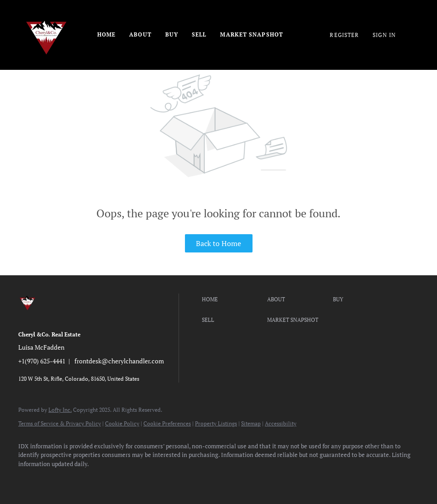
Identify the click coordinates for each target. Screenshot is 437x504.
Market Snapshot (252, 34)
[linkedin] (56, 479)
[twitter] (82, 479)
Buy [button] (172, 34)
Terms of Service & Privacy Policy (60, 423)
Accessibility (281, 423)
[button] (232, 299)
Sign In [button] (384, 35)
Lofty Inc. (60, 410)
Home (106, 34)
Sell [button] (199, 34)
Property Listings (216, 423)
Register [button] (344, 35)
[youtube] (135, 479)
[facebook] (29, 479)
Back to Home (218, 243)
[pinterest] (162, 479)
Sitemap (251, 423)
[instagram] (109, 479)
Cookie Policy (122, 423)
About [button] (140, 34)
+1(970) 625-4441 (42, 361)
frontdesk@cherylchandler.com (119, 361)
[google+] (188, 479)
